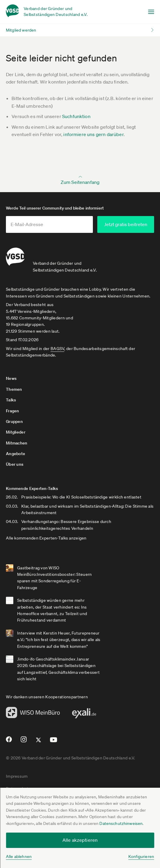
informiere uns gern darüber (93, 134)
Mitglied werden (21, 30)
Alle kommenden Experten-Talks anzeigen (46, 538)
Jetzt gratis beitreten (126, 224)
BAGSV (57, 349)
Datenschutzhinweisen (121, 823)
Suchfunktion (76, 116)
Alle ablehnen (19, 856)
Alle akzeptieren (80, 840)
